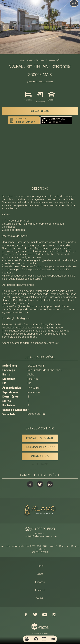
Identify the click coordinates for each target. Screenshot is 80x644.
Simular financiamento (26, 120)
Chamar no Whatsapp (40, 458)
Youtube (45, 615)
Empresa (40, 590)
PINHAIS (37, 60)
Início (22, 60)
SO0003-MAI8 (54, 60)
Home (40, 566)
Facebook (30, 484)
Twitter (40, 484)
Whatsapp (50, 484)
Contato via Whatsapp (57, 121)
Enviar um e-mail (40, 438)
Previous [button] (4, 27)
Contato (40, 598)
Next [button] (76, 27)
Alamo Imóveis (40, 511)
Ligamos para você (40, 447)
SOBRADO (44, 60)
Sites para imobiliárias (40, 633)
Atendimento (74, 3)
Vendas (29, 60)
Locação (40, 582)
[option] (40, 27)
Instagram (54, 615)
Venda (40, 574)
